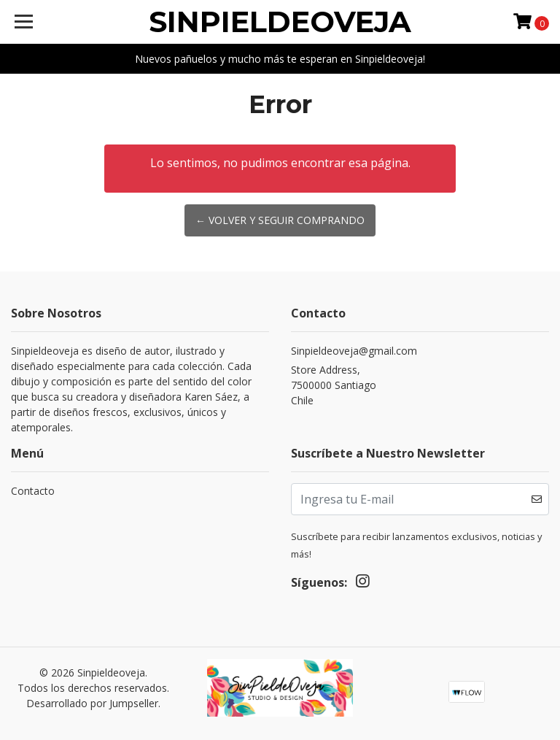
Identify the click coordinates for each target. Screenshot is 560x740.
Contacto (33, 491)
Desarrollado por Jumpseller (92, 703)
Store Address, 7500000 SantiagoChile (334, 385)
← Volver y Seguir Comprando (280, 220)
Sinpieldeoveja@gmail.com (354, 351)
